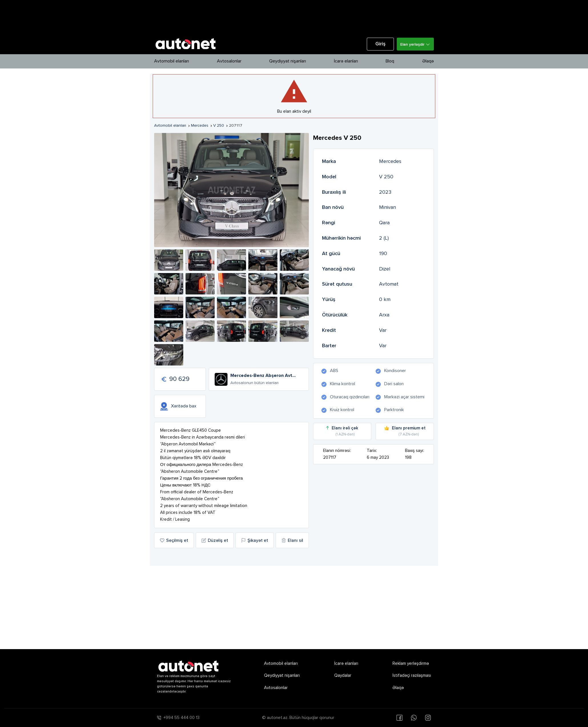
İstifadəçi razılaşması (412, 675)
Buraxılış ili (334, 192)
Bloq (390, 61)
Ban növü (333, 207)
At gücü (331, 254)
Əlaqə (428, 61)
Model (329, 177)
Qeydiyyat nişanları (288, 61)
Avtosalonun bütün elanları (254, 383)
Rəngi (329, 223)
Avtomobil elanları (172, 61)
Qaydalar (343, 675)
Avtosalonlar (229, 61)
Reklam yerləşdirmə (411, 664)
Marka (329, 161)
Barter (329, 346)
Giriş (380, 44)
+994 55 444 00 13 (182, 718)
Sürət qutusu (337, 284)
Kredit (329, 330)
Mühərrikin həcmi (341, 238)
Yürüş (329, 300)
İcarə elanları (346, 61)
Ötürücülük (335, 315)
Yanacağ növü (338, 269)
